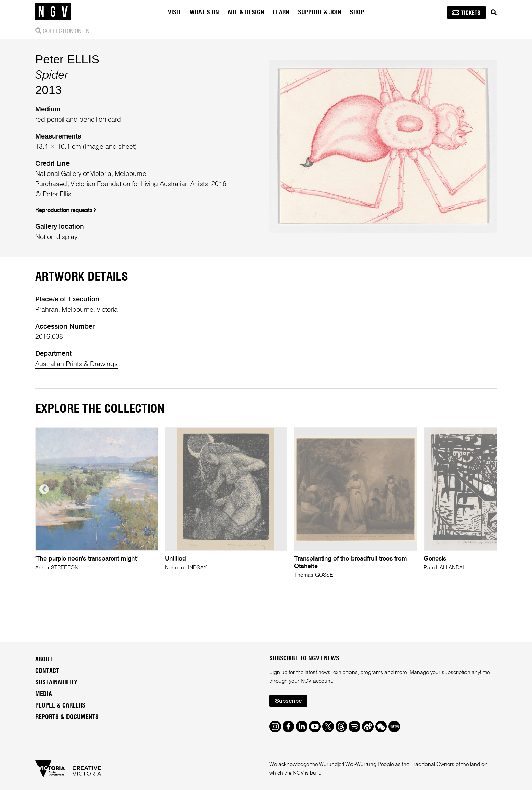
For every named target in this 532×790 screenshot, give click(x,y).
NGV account (316, 681)
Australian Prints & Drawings (77, 364)
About (44, 660)
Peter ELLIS (67, 59)
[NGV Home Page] (53, 12)
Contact (47, 671)
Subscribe (288, 701)
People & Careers (60, 706)
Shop (357, 13)
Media (44, 694)
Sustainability (56, 683)
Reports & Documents (67, 717)
